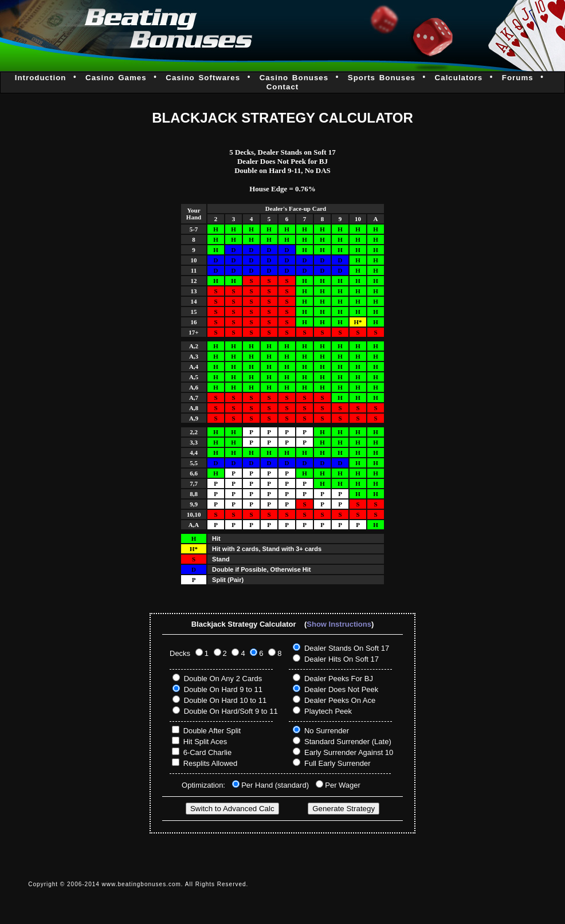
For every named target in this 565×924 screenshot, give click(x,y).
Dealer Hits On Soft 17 (342, 659)
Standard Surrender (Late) (348, 742)
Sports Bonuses (382, 78)
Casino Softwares (203, 78)
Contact (283, 87)
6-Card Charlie (208, 752)
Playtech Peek (328, 711)
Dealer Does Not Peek (341, 689)
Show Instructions (339, 624)
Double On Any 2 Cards (223, 679)
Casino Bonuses (294, 78)
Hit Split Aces (205, 742)
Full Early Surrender (338, 763)
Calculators (459, 78)
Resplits (197, 763)
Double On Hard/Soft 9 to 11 (231, 711)
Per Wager (343, 785)
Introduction (41, 78)
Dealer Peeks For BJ (339, 679)
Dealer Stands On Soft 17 (347, 648)
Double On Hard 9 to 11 (223, 689)
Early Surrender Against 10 (349, 752)
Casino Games (116, 78)
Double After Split (212, 731)
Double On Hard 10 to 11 (225, 700)
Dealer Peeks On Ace (340, 700)
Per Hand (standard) (276, 785)
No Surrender (327, 731)
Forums (518, 78)
